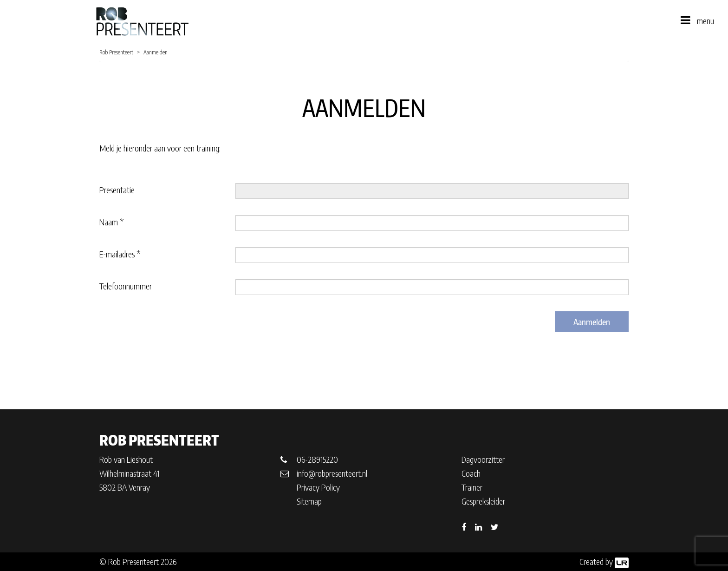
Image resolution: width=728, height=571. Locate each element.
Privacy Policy (318, 487)
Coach (471, 473)
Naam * (111, 222)
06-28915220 (317, 459)
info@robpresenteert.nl (332, 473)
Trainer (472, 487)
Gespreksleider (483, 501)
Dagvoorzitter (483, 459)
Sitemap (309, 501)
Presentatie (117, 190)
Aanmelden (592, 322)
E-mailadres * (120, 254)
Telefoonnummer (126, 286)
